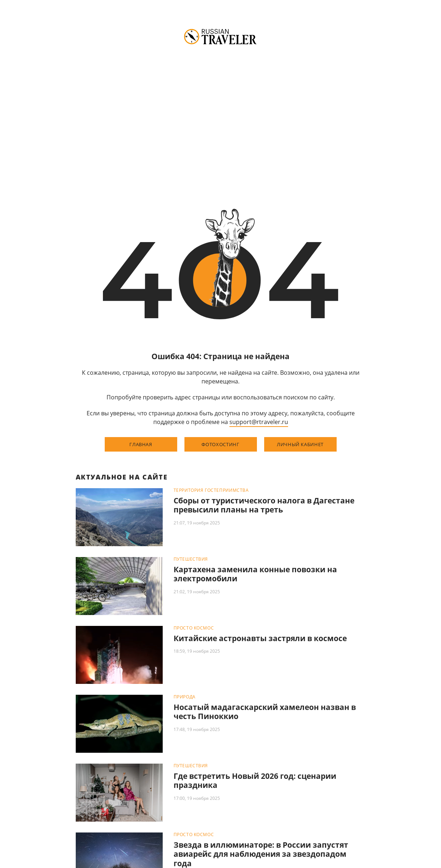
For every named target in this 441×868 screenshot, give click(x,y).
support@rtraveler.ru (259, 422)
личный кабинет (300, 444)
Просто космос (194, 628)
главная (141, 444)
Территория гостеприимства (211, 490)
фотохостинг (220, 444)
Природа (185, 697)
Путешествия (191, 559)
